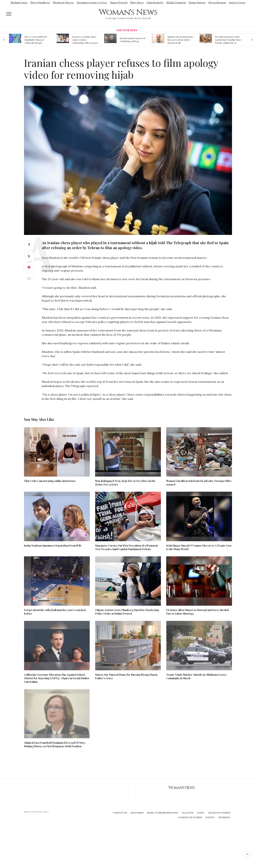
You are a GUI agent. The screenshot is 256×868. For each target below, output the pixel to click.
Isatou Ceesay (237, 2)
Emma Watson (197, 2)
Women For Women (190, 817)
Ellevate (188, 813)
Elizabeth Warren (63, 2)
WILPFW (210, 817)
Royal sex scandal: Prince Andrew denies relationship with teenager (85, 40)
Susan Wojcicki (119, 2)
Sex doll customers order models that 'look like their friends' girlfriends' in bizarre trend (228, 40)
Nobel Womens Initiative (162, 813)
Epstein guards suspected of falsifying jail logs (133, 40)
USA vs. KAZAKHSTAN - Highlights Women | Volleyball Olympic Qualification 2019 (36, 40)
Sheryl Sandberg (40, 2)
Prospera (224, 817)
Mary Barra (137, 2)
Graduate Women (219, 813)
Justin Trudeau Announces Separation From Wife (53, 546)
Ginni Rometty (155, 2)
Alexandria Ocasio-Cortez (92, 2)
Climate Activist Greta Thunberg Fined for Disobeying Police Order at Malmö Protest (127, 612)
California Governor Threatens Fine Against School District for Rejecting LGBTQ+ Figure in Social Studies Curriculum (57, 678)
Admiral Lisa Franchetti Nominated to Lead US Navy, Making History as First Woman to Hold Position (55, 744)
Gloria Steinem (217, 2)
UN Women (137, 813)
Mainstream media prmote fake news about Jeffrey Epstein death (180, 40)
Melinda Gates (19, 2)
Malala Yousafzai (176, 2)
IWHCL (201, 813)
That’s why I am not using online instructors (50, 481)
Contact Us (120, 813)
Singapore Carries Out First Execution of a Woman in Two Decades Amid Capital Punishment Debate (126, 547)
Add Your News (127, 30)
